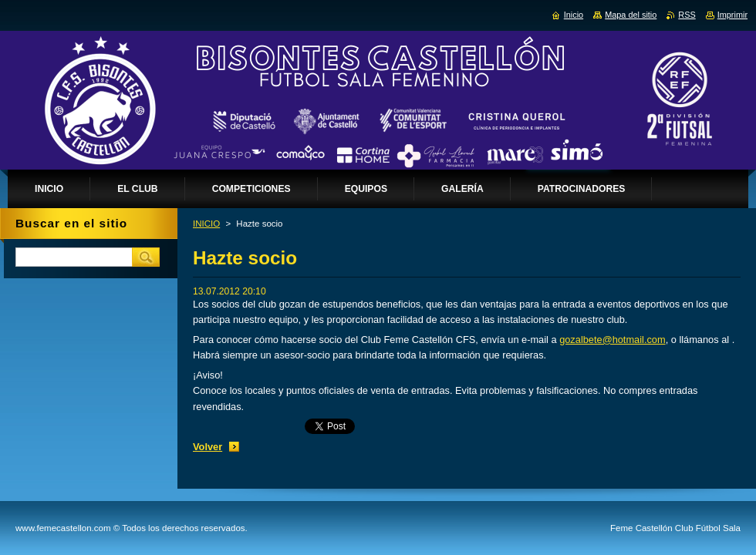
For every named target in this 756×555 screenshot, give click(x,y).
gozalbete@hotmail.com (612, 340)
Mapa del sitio (631, 15)
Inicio (574, 15)
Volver (208, 447)
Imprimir (732, 15)
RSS (687, 15)
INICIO (206, 224)
